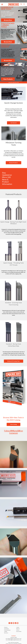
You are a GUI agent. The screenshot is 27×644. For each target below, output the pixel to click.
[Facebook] (9, 623)
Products (6, 627)
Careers (18, 630)
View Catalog (13, 424)
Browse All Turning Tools (14, 361)
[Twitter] (16, 623)
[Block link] (14, 93)
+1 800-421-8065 (13, 637)
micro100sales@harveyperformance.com (13, 639)
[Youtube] (18, 623)
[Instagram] (11, 623)
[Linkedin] (13, 623)
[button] (21, 5)
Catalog (6, 631)
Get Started (14, 123)
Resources (6, 633)
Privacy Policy (19, 631)
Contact (18, 627)
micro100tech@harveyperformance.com (13, 640)
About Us (18, 629)
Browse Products (13, 163)
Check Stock (6, 629)
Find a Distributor (7, 630)
